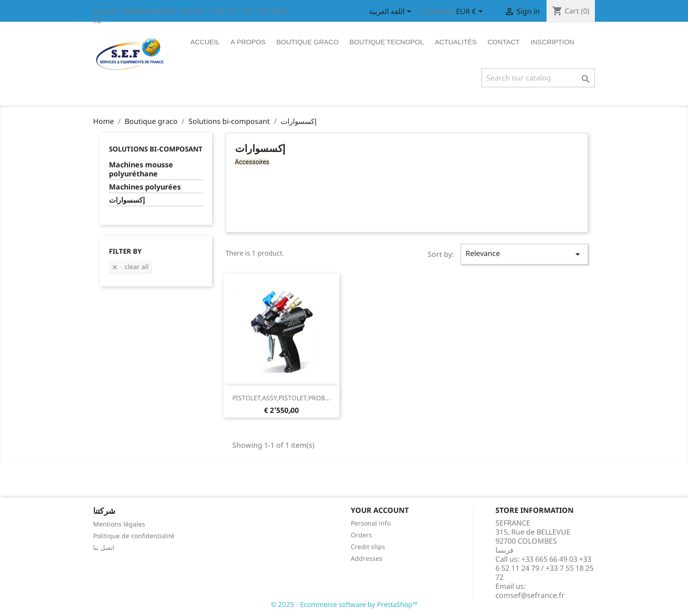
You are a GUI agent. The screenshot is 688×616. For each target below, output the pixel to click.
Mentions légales (119, 524)
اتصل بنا (104, 547)
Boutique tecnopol (387, 42)
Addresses (367, 558)
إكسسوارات (127, 200)
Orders (361, 535)
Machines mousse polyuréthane (141, 169)
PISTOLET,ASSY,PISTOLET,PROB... (281, 398)
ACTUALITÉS (456, 42)
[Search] (538, 78)
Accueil (205, 42)
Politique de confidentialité (134, 536)
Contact (503, 42)
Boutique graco (308, 42)
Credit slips (368, 547)
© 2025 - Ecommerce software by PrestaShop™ (344, 604)
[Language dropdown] (392, 12)
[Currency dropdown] (471, 12)
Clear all (130, 267)
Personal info (371, 523)
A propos (248, 42)
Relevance (524, 254)
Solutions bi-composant (156, 149)
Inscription (553, 42)
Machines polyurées (145, 187)
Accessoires (252, 162)
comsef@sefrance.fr (530, 595)
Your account (380, 510)
